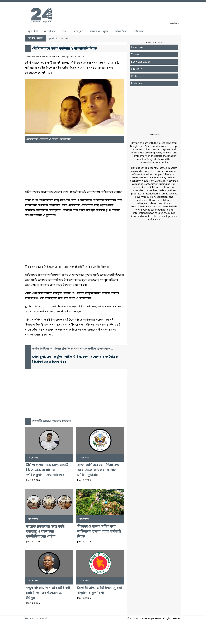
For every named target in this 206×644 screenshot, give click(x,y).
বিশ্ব (64, 32)
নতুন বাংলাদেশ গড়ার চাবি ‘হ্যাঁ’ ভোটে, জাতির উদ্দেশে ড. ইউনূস (48, 593)
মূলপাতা (33, 32)
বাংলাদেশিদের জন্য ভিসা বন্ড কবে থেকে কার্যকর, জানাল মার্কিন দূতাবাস (98, 470)
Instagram (138, 84)
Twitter (136, 55)
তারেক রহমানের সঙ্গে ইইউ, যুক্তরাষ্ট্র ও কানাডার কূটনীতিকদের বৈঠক (46, 532)
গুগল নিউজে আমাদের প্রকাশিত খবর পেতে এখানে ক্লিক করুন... (73, 349)
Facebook (137, 47)
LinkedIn (137, 69)
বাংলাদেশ (50, 32)
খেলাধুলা (78, 32)
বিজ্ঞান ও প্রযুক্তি (99, 32)
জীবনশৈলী (121, 32)
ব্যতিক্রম (139, 32)
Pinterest (137, 76)
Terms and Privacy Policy (37, 619)
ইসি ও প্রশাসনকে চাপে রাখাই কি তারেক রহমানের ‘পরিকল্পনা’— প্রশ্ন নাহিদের (47, 470)
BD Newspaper (141, 62)
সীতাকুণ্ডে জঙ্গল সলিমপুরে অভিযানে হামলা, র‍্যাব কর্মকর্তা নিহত (99, 532)
